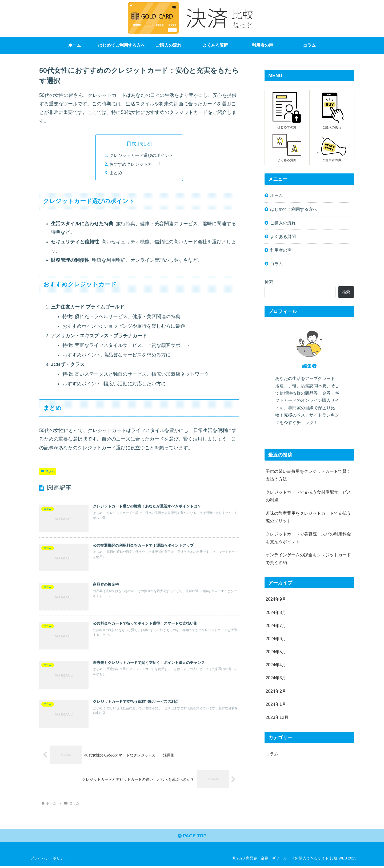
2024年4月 (276, 665)
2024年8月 (276, 612)
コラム (48, 471)
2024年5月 (276, 652)
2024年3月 (276, 678)
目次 (131, 144)
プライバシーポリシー (49, 860)
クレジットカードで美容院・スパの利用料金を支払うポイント (308, 538)
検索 (269, 282)
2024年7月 (276, 625)
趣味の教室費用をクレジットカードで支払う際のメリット (308, 517)
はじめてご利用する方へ (294, 209)
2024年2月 (276, 691)
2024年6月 (276, 639)
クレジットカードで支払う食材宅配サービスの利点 (308, 496)
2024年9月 (276, 599)
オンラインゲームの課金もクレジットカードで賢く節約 (308, 559)
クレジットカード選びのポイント (141, 156)
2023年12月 (277, 717)
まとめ (116, 173)
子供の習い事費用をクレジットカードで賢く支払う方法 (308, 475)
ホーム (277, 195)
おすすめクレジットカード (135, 164)
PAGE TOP (192, 838)
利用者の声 (281, 250)
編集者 (309, 366)
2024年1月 (276, 704)
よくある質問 (283, 236)
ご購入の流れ (283, 223)
